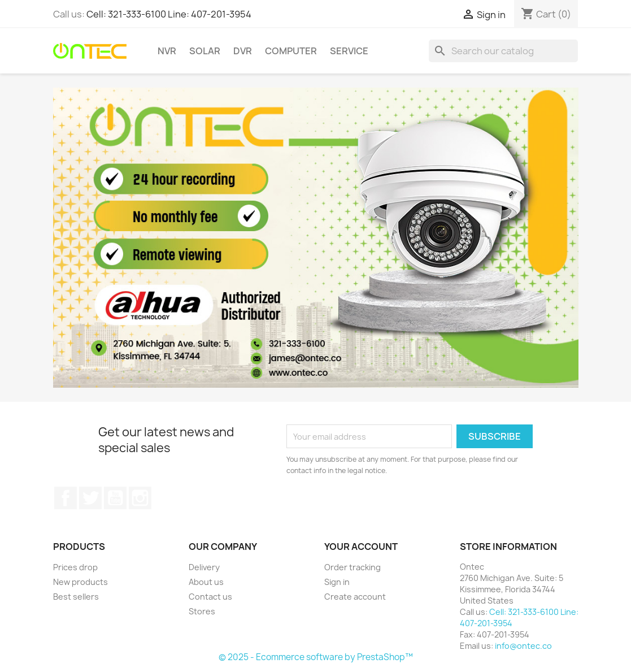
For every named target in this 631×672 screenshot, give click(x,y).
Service (349, 51)
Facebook (66, 498)
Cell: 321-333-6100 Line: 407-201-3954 (169, 14)
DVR (243, 51)
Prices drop (75, 567)
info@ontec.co (523, 646)
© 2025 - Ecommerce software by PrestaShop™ (316, 657)
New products (80, 582)
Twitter (90, 498)
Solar (205, 51)
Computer (291, 51)
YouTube (115, 498)
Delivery (204, 567)
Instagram (140, 498)
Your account (361, 547)
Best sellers (76, 597)
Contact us (210, 597)
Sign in (337, 582)
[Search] (503, 51)
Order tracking (353, 567)
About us (206, 582)
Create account (355, 597)
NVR (167, 51)
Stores (202, 611)
